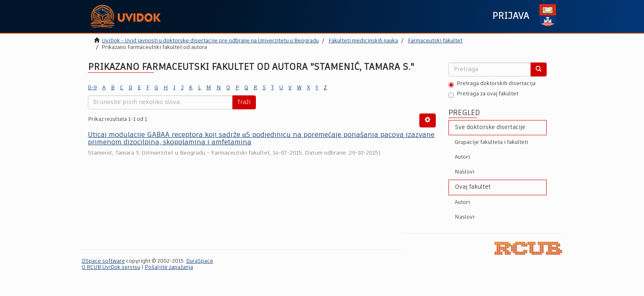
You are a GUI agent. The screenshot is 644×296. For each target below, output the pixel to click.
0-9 (92, 88)
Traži (244, 102)
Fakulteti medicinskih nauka (363, 41)
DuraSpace (200, 261)
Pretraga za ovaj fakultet (483, 95)
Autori (462, 157)
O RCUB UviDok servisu (111, 267)
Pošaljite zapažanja (169, 267)
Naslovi (465, 172)
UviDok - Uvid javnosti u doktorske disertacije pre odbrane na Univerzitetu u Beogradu (210, 41)
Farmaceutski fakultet (435, 41)
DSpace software (103, 261)
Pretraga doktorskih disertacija (492, 84)
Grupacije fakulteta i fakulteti (491, 142)
